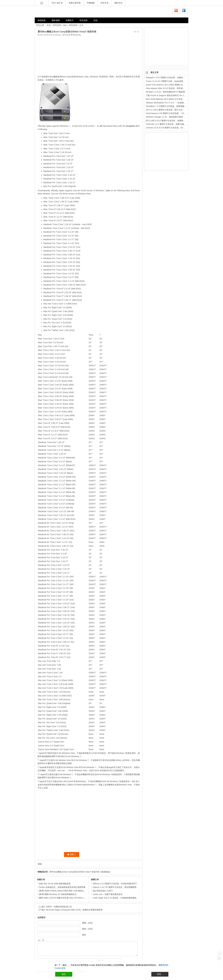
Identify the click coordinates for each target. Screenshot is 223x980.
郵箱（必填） (88, 929)
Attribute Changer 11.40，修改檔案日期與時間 (166, 117)
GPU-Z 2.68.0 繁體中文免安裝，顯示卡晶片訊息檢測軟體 (171, 110)
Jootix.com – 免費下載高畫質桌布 (107, 894)
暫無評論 (77, 35)
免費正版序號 (75, 3)
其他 (95, 20)
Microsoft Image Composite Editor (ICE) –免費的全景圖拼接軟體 (74, 910)
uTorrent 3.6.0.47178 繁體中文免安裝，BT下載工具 (168, 128)
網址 (84, 935)
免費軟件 (70, 20)
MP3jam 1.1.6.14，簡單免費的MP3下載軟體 (165, 92)
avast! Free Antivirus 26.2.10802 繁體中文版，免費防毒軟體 (172, 85)
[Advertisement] (89, 55)
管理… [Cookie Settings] (160, 974)
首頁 (49, 25)
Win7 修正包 (57, 3)
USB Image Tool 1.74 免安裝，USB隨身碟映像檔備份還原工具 (120, 898)
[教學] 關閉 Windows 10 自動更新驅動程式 (58, 894)
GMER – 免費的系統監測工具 (59, 907)
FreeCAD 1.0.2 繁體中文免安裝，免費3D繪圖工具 (168, 124)
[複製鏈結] (106, 872)
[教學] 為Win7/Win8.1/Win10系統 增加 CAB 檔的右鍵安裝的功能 (67, 891)
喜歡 (71, 854)
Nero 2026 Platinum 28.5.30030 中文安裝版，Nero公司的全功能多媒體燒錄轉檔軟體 (183, 99)
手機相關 (91, 3)
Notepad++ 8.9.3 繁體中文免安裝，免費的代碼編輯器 (169, 77)
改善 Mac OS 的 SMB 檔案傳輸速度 (55, 884)
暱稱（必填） (88, 923)
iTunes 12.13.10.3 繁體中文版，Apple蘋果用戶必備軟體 (170, 81)
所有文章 (105, 3)
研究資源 (83, 20)
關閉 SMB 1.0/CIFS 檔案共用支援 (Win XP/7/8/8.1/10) (63, 898)
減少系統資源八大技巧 (102, 891)
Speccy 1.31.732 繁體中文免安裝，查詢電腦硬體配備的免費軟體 (120, 887)
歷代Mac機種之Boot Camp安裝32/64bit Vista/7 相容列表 (75, 872)
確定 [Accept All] (64, 974)
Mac (65, 25)
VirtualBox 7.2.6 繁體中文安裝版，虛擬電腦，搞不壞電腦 (171, 106)
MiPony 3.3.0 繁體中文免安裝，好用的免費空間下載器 (116, 884)
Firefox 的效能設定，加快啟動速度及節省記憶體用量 (62, 887)
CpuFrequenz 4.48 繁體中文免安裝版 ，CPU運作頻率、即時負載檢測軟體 (179, 113)
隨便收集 (42, 20)
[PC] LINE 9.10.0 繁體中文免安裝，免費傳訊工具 (167, 121)
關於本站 (118, 3)
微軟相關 (56, 20)
